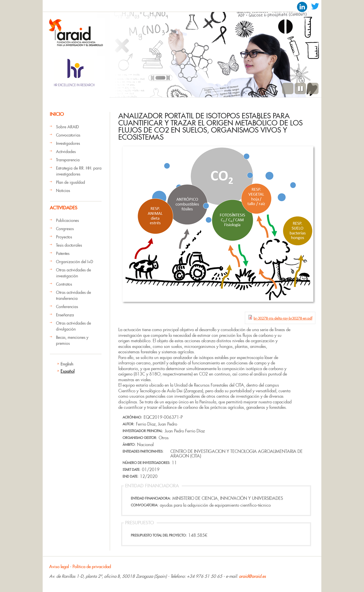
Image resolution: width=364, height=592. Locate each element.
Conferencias (67, 307)
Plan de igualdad (71, 182)
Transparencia (68, 160)
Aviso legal (59, 567)
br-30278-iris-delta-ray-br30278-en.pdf (283, 318)
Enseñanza (65, 315)
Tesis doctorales (69, 245)
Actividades (66, 152)
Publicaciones (67, 220)
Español (68, 371)
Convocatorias (68, 135)
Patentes (63, 253)
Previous (288, 88)
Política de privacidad (92, 567)
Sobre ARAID (67, 127)
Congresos (65, 229)
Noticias (63, 191)
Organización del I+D (75, 262)
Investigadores (68, 143)
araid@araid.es (252, 576)
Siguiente (313, 88)
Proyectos (64, 237)
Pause (300, 88)
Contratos (64, 284)
